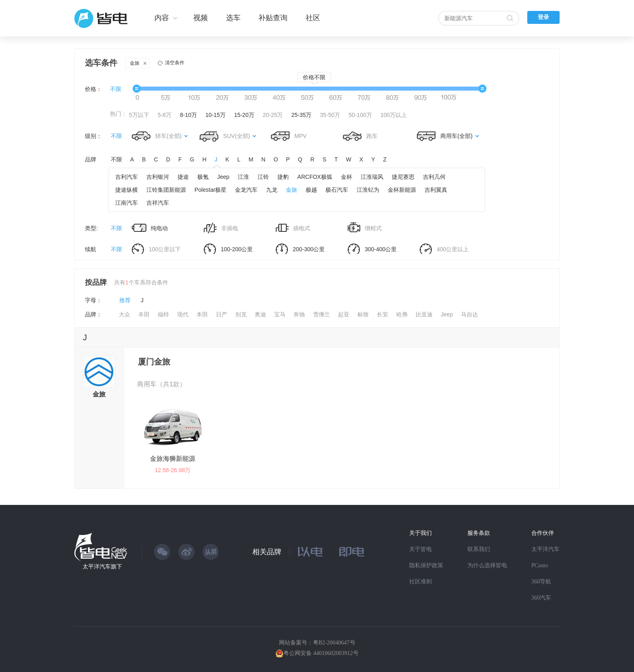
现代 (183, 314)
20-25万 (273, 115)
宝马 (280, 314)
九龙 (272, 190)
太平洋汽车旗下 (102, 567)
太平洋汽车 (545, 549)
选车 (233, 18)
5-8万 (165, 115)
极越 (311, 190)
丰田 (144, 314)
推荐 (125, 300)
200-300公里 (300, 249)
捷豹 (283, 177)
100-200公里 (228, 249)
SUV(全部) (237, 136)
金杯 (347, 177)
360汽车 (541, 598)
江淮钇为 (368, 190)
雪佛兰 (321, 314)
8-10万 (188, 115)
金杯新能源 (402, 190)
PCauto (540, 565)
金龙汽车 (246, 190)
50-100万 (360, 115)
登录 (543, 17)
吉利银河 (158, 177)
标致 (363, 314)
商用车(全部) (456, 136)
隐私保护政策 (426, 565)
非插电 (221, 228)
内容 (162, 18)
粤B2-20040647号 (334, 643)
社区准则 (421, 582)
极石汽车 (337, 190)
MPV (289, 136)
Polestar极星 (210, 190)
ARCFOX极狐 (315, 177)
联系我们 (479, 549)
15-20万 (244, 115)
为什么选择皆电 (487, 565)
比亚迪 (424, 314)
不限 (116, 89)
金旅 (138, 63)
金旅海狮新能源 (173, 459)
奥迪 (260, 314)
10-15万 (216, 115)
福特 (163, 314)
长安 (383, 314)
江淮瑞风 (372, 177)
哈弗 (402, 314)
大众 (125, 314)
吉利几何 (434, 177)
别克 (241, 314)
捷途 (183, 177)
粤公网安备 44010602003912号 (321, 653)
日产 (222, 314)
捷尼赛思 (403, 177)
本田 (202, 314)
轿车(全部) (168, 136)
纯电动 (150, 228)
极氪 (203, 177)
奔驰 (299, 314)
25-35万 (302, 115)
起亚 (344, 314)
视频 (201, 18)
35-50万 (330, 115)
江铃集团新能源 (166, 190)
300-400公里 (372, 249)
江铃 (263, 177)
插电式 (293, 228)
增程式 (365, 228)
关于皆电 (421, 549)
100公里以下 (156, 249)
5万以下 (139, 115)
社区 (313, 18)
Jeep (223, 177)
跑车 (360, 136)
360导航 (541, 582)
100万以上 (394, 115)
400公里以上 (444, 249)
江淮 (243, 177)
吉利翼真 (436, 190)
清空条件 (175, 63)
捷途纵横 (127, 190)
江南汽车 (127, 203)
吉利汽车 (127, 177)
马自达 (469, 314)
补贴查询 (273, 18)
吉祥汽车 (158, 203)
